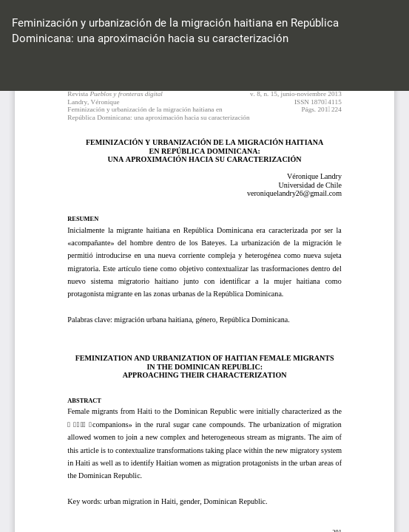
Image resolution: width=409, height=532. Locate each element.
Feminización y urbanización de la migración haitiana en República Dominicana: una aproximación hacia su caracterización (175, 31)
